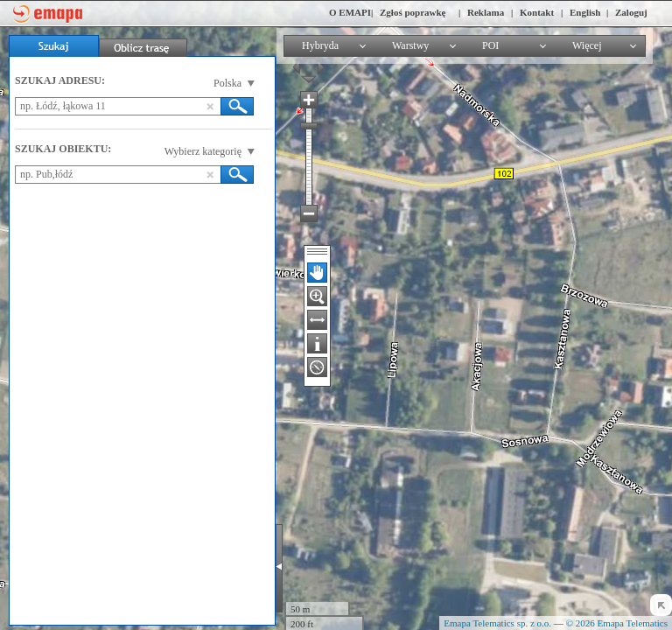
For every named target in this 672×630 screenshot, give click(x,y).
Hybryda (320, 45)
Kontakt (537, 12)
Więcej (587, 45)
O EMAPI (350, 12)
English (585, 12)
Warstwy (410, 45)
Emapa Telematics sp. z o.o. (497, 623)
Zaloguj (631, 12)
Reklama (486, 12)
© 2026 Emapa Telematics (617, 623)
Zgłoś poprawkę (413, 12)
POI (490, 45)
